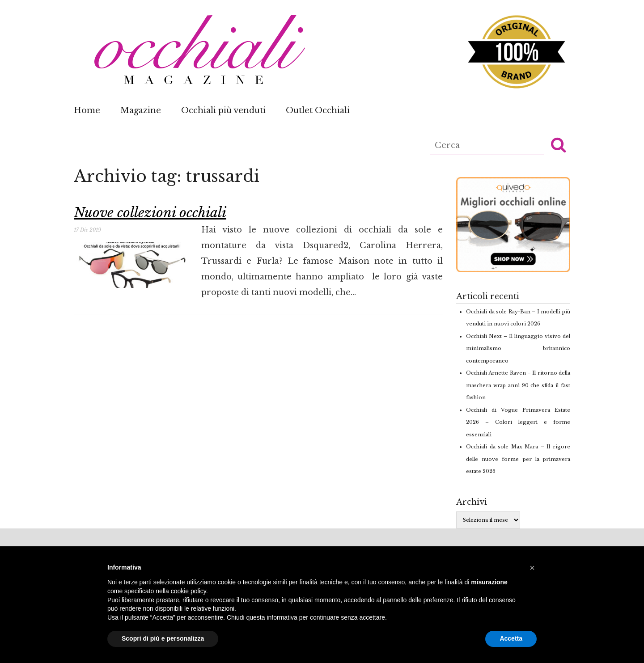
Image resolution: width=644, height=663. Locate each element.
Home (87, 110)
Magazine (141, 110)
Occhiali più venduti (223, 110)
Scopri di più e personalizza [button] (163, 638)
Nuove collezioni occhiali (150, 213)
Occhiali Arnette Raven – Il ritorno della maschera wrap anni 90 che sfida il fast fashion (518, 385)
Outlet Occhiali (318, 110)
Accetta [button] (511, 638)
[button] (558, 144)
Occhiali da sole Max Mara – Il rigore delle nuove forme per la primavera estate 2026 (518, 459)
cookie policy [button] (189, 591)
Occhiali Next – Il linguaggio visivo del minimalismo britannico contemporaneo (518, 348)
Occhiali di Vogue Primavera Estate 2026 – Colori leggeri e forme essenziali (518, 422)
